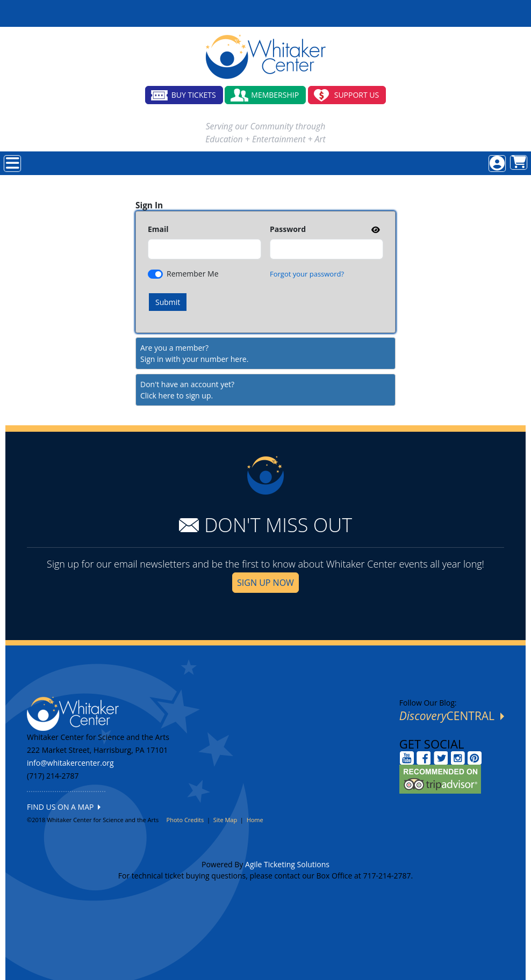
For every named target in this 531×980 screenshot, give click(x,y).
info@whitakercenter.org (70, 763)
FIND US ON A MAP (64, 807)
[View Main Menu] (12, 164)
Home (255, 820)
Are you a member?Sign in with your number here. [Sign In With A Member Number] (194, 353)
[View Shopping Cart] (519, 162)
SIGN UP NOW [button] (265, 583)
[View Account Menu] (497, 164)
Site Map (225, 820)
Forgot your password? (307, 274)
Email (158, 229)
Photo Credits (185, 820)
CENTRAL (452, 716)
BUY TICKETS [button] (194, 95)
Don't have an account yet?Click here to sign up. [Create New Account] (187, 390)
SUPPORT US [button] (357, 95)
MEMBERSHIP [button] (275, 95)
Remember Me (193, 274)
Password (288, 229)
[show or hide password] (375, 230)
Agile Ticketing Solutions (287, 864)
